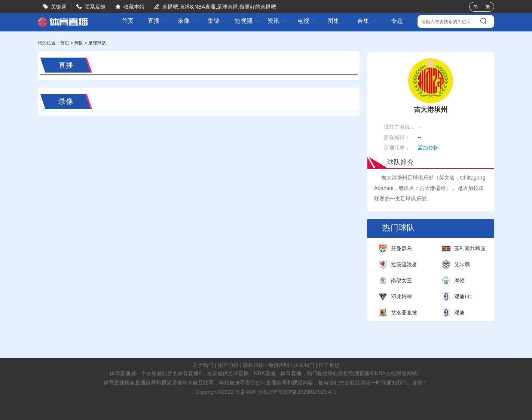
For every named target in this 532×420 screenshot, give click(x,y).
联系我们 (304, 365)
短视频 (247, 21)
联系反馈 (95, 7)
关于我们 (203, 365)
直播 (158, 21)
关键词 (59, 7)
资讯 (277, 21)
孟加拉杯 (428, 148)
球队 (79, 43)
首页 (128, 21)
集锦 (217, 21)
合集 (367, 21)
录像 (187, 21)
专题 (397, 21)
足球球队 (97, 43)
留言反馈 (329, 365)
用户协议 (228, 365)
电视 (307, 21)
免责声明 (279, 365)
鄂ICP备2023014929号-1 (308, 392)
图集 (337, 21)
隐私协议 (253, 365)
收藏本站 (134, 7)
